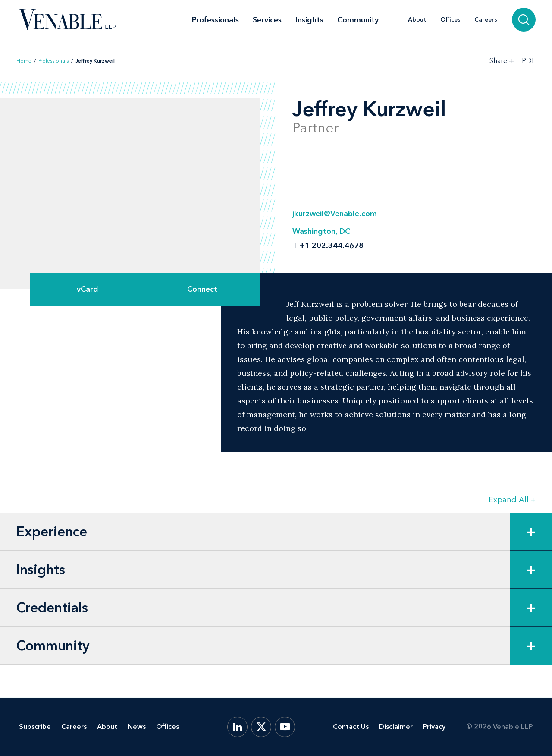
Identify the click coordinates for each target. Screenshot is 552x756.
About (417, 20)
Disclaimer (396, 726)
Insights (309, 20)
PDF (529, 61)
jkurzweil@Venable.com (335, 214)
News (137, 726)
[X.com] (261, 727)
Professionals (215, 20)
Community (358, 20)
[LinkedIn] (237, 727)
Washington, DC (321, 231)
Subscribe (35, 726)
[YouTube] (285, 727)
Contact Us (351, 726)
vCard (88, 289)
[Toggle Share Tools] (502, 61)
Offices (450, 20)
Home (24, 61)
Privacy (434, 726)
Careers (486, 20)
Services (267, 20)
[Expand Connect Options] (203, 289)
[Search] (524, 20)
